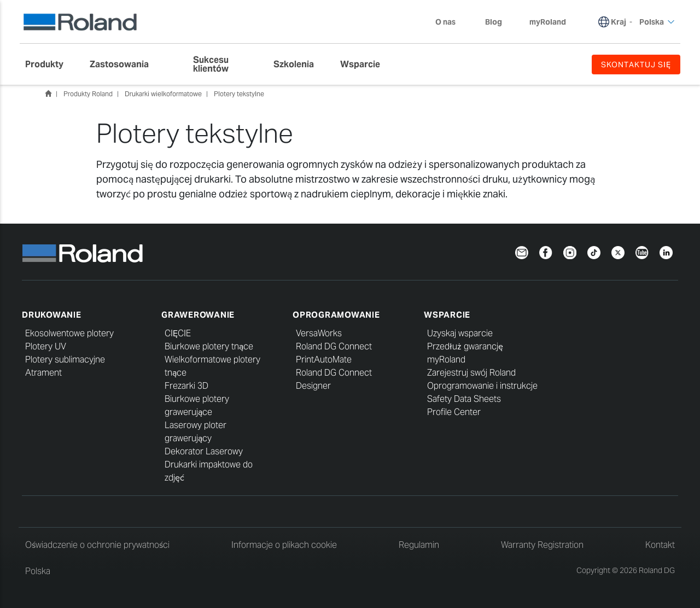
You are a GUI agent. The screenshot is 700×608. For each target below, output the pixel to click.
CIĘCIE (178, 333)
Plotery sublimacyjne (65, 359)
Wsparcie (447, 315)
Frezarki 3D (186, 386)
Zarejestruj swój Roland (471, 373)
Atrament (43, 373)
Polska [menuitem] (657, 22)
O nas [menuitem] (451, 22)
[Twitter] (618, 252)
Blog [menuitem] (494, 22)
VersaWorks (319, 333)
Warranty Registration (542, 545)
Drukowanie (52, 315)
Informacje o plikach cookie (284, 545)
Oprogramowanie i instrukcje (482, 386)
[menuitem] (50, 65)
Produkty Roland (88, 94)
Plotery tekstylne (239, 94)
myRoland (446, 359)
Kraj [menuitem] (619, 22)
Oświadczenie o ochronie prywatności (97, 545)
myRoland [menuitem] (548, 22)
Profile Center (454, 412)
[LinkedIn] (666, 252)
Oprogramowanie (336, 315)
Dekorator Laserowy (204, 451)
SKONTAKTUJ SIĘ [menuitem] (636, 65)
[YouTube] (642, 252)
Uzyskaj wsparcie (460, 333)
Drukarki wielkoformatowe (163, 94)
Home (48, 93)
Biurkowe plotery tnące (209, 346)
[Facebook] (546, 252)
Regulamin (419, 545)
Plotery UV (46, 346)
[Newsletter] (522, 252)
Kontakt (660, 545)
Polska (38, 571)
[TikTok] (594, 252)
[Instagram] (570, 252)
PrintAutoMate (324, 359)
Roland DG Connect (334, 346)
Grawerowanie (198, 315)
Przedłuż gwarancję (465, 346)
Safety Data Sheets (464, 399)
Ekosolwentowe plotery (69, 333)
